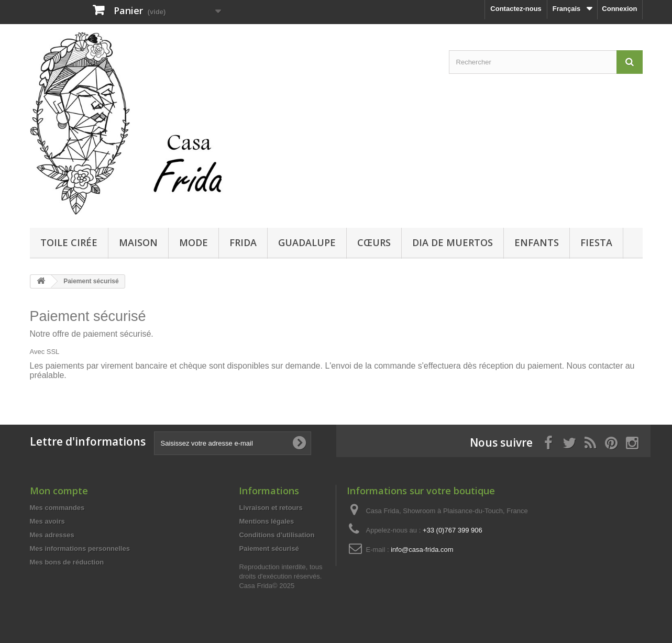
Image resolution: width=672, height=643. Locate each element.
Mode (194, 242)
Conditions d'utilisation (277, 535)
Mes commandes (57, 508)
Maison (138, 242)
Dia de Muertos (453, 242)
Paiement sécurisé (269, 548)
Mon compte (59, 491)
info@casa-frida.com (422, 550)
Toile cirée (69, 242)
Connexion (619, 9)
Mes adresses (52, 535)
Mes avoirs (47, 521)
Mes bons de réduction (67, 562)
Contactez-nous (516, 9)
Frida (243, 242)
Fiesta (596, 242)
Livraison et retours (271, 508)
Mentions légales (266, 521)
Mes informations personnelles (80, 548)
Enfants (537, 242)
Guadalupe (307, 242)
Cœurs (374, 242)
